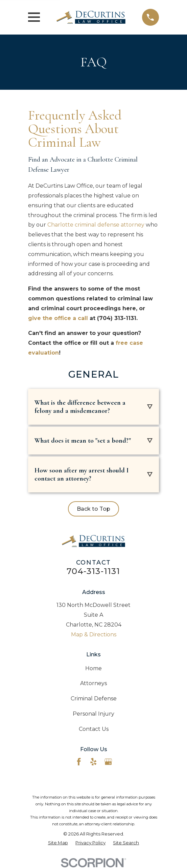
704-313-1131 (93, 571)
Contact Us (94, 729)
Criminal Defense (94, 698)
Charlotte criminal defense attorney (96, 225)
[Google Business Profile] (108, 762)
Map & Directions (94, 634)
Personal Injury (93, 714)
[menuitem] (58, 843)
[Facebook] (79, 762)
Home (93, 668)
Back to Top (93, 509)
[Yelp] (93, 762)
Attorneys (93, 683)
